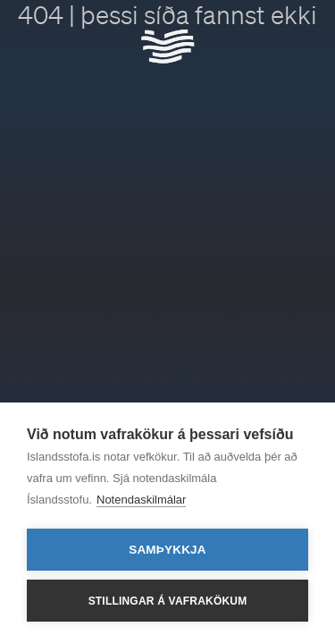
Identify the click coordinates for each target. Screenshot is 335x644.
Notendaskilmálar (141, 500)
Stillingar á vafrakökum (168, 601)
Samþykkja (167, 550)
